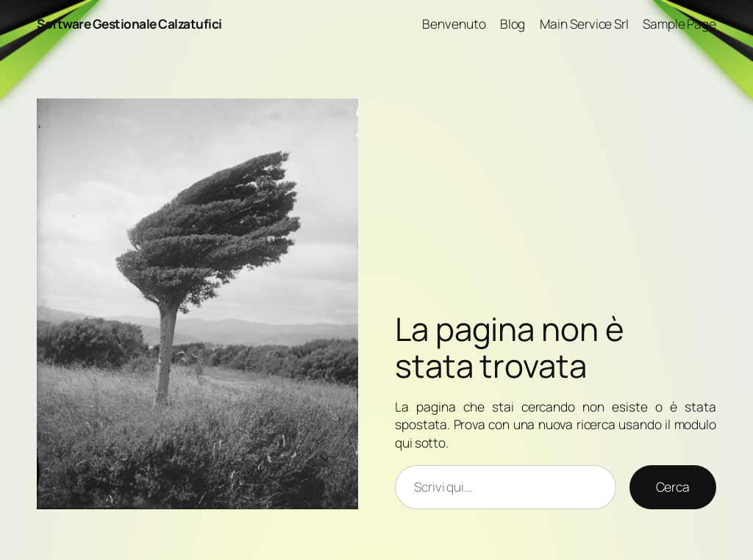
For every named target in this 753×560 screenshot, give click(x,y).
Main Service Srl (584, 24)
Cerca (673, 487)
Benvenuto (454, 24)
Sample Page (679, 24)
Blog (513, 24)
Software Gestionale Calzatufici (129, 24)
